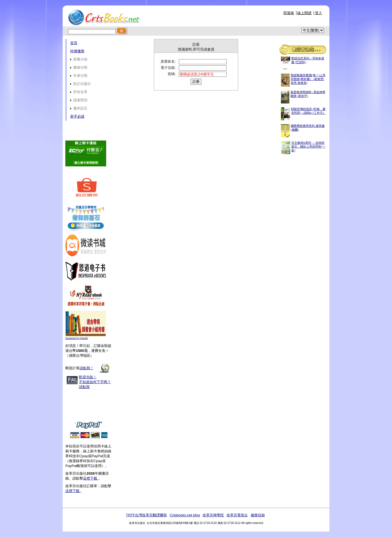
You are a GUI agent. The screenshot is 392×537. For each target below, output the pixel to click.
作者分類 (79, 76)
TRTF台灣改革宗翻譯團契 (146, 515)
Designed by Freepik (77, 338)
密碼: (172, 74)
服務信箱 (258, 515)
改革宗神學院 (213, 515)
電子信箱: (168, 68)
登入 (318, 13)
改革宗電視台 (237, 515)
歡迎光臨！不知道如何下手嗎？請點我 (95, 382)
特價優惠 (77, 51)
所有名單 (79, 92)
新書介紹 (79, 59)
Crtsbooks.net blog (185, 515)
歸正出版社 (81, 84)
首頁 (74, 43)
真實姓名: (168, 61)
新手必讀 (77, 116)
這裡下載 (91, 478)
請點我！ (87, 368)
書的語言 (79, 108)
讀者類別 (79, 100)
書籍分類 (79, 67)
